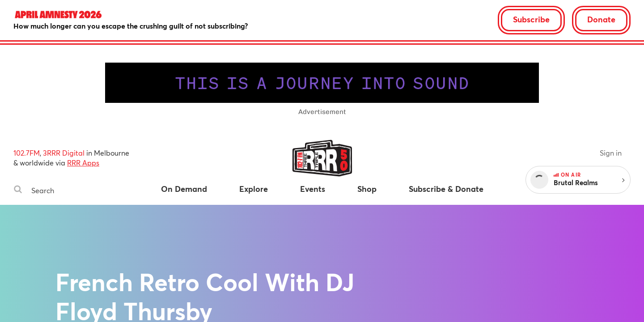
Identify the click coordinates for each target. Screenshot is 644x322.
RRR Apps (83, 163)
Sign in (611, 153)
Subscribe (531, 19)
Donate (601, 19)
